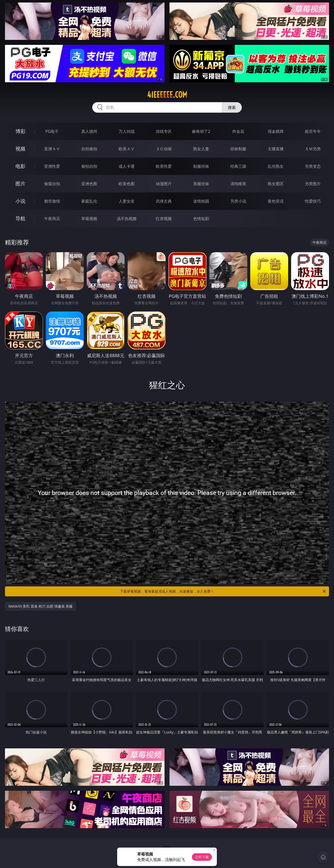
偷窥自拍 (52, 184)
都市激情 (52, 201)
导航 (20, 218)
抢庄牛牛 (313, 131)
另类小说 (238, 201)
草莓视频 (89, 219)
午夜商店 (52, 219)
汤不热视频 (127, 219)
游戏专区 (164, 131)
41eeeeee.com (167, 95)
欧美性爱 (164, 166)
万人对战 (127, 131)
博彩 (20, 131)
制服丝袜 (201, 166)
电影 (20, 166)
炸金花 (238, 131)
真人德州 (89, 131)
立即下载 (202, 857)
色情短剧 (201, 219)
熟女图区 (276, 184)
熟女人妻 (201, 149)
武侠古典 (164, 201)
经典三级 (238, 166)
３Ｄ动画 (164, 149)
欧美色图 (127, 184)
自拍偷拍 (89, 149)
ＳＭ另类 (313, 149)
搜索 (232, 107)
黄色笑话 (276, 201)
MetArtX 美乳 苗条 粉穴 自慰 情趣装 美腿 (41, 606)
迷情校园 (201, 201)
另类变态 (313, 166)
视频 (20, 149)
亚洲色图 (89, 184)
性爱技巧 (313, 201)
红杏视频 (164, 219)
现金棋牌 (276, 131)
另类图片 (313, 184)
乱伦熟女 (276, 166)
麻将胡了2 (201, 131)
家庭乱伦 (89, 201)
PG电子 (52, 131)
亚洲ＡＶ (52, 149)
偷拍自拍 (89, 166)
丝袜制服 (238, 149)
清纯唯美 (238, 184)
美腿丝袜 (201, 184)
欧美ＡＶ (127, 149)
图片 (20, 184)
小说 (20, 201)
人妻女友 (127, 201)
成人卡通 (127, 166)
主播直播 (276, 149)
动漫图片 (164, 184)
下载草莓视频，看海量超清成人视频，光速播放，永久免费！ (223, 591)
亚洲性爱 (52, 166)
